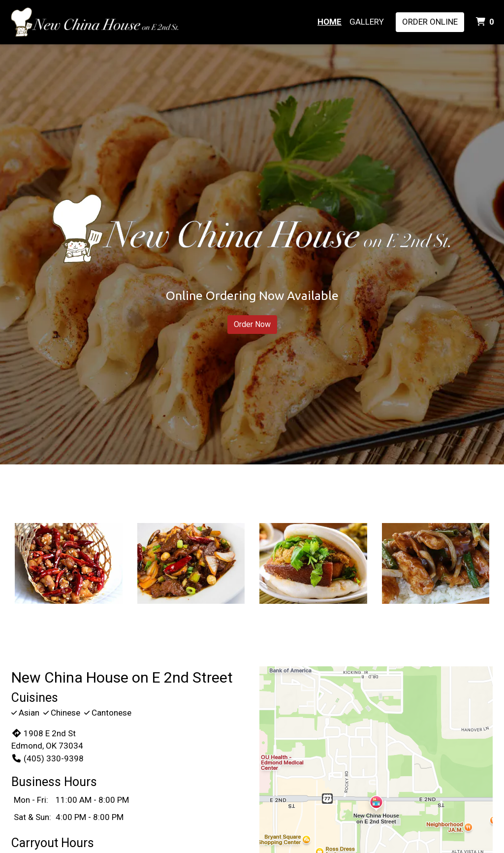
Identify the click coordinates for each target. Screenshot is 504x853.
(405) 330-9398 (47, 758)
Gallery (367, 22)
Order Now (252, 324)
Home (330, 22)
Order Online (430, 22)
